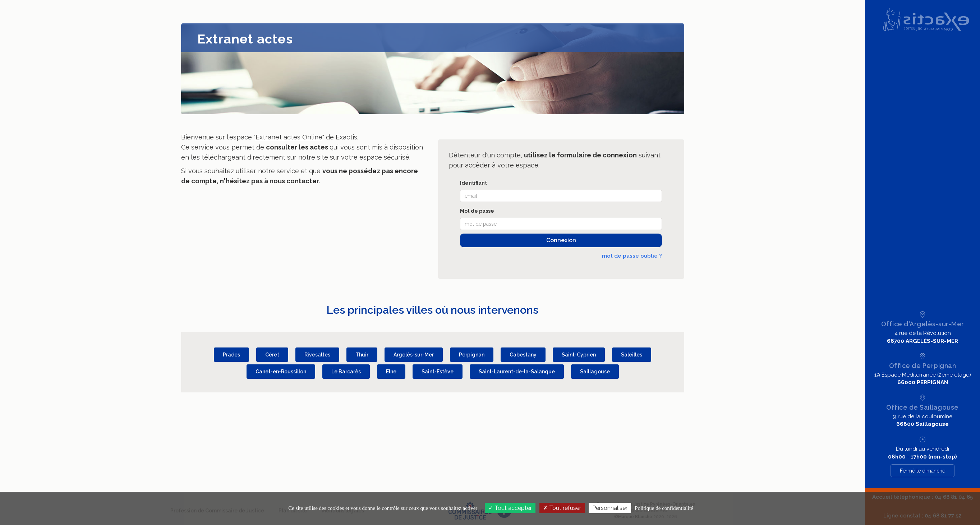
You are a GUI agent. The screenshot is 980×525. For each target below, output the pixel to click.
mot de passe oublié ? (632, 256)
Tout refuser (562, 508)
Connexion (561, 240)
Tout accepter (510, 508)
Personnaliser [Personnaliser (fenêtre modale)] (610, 508)
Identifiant (473, 183)
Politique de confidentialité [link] (664, 508)
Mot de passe (477, 211)
